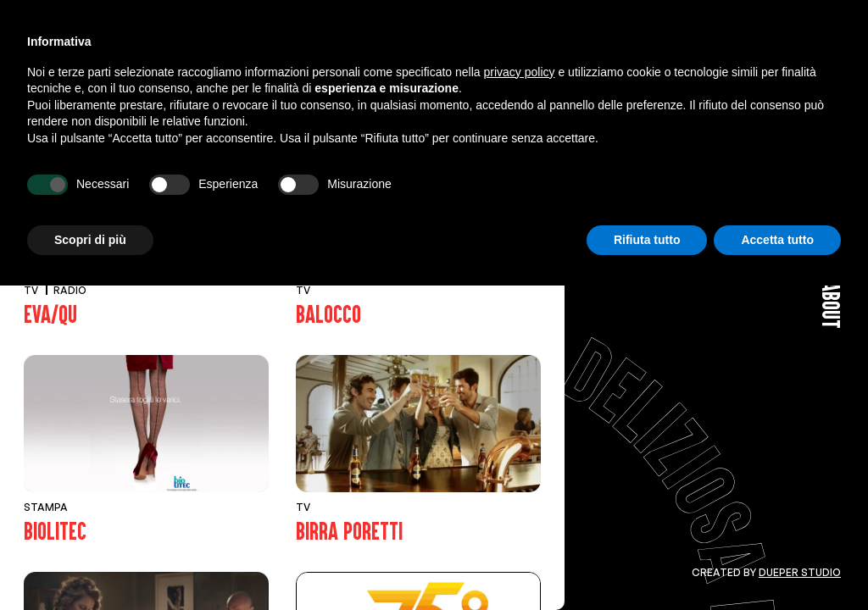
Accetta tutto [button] (777, 563)
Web (306, 97)
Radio (173, 97)
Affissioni (375, 97)
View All (59, 97)
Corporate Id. (474, 97)
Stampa (242, 97)
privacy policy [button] (520, 396)
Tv (119, 97)
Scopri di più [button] (90, 563)
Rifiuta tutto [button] (647, 563)
